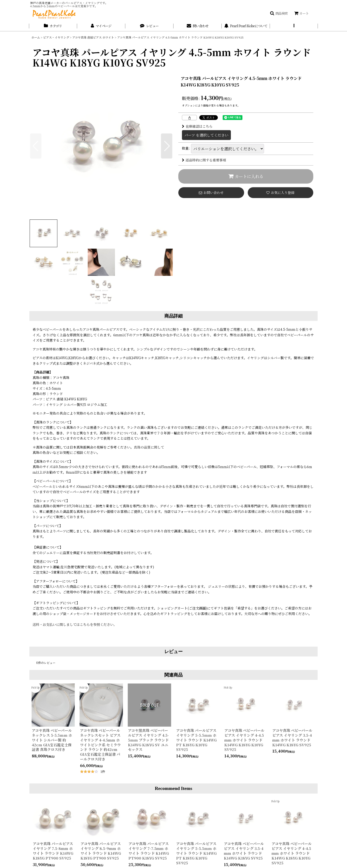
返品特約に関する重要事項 (204, 160)
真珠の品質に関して (151, 447)
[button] (279, 13)
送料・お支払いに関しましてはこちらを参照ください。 (75, 624)
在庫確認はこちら (197, 126)
